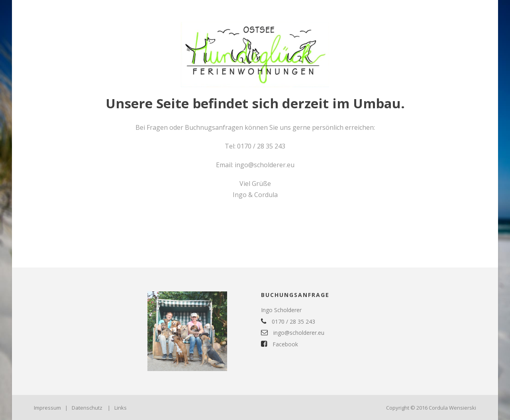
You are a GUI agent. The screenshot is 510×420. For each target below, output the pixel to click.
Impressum (47, 408)
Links (121, 408)
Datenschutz (87, 408)
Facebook (280, 344)
